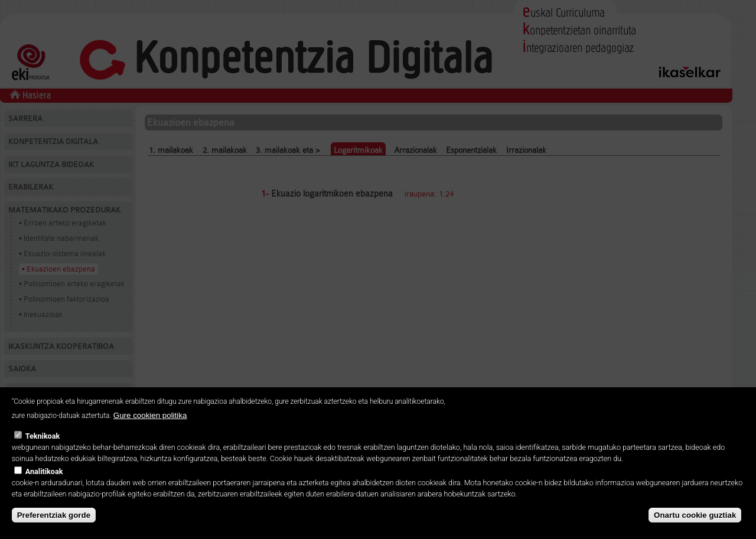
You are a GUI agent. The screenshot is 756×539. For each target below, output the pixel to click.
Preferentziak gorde (54, 515)
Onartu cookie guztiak (695, 515)
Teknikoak (43, 436)
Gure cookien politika (150, 415)
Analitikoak (44, 471)
